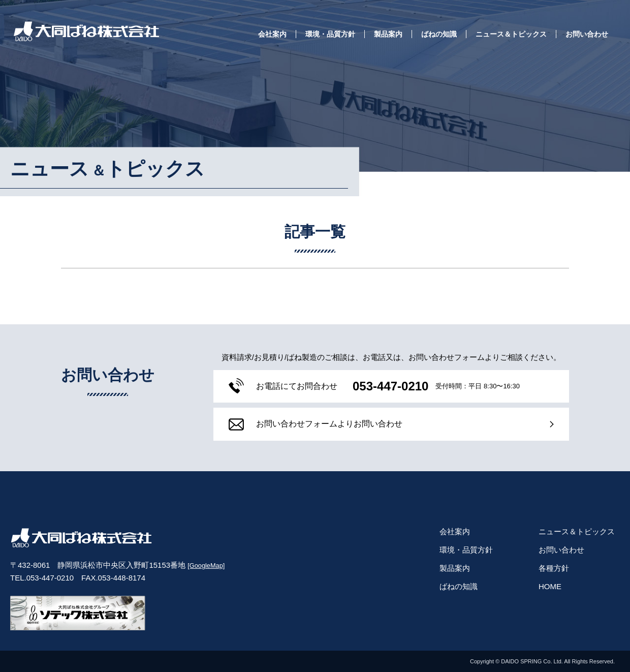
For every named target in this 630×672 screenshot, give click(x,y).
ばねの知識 (439, 34)
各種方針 (554, 568)
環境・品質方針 (330, 34)
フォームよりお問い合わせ (308, 424)
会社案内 (272, 34)
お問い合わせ (587, 34)
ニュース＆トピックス (511, 34)
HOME (550, 586)
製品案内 (388, 34)
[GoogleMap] (206, 566)
